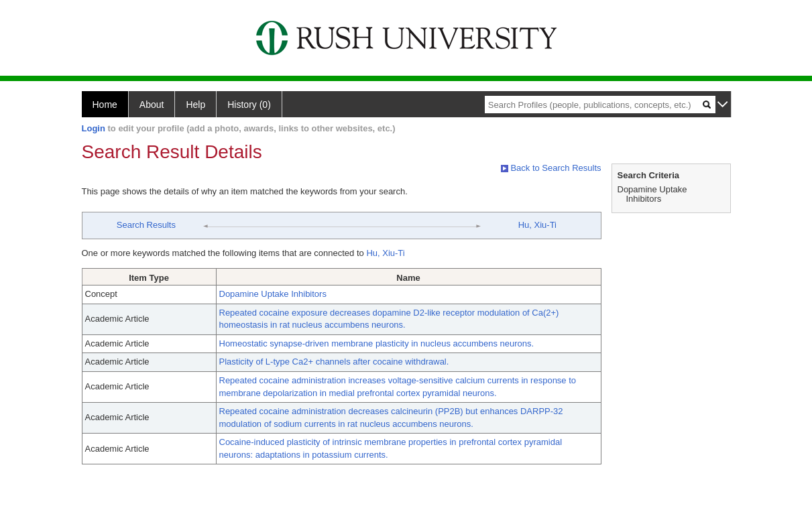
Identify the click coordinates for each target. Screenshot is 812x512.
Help (195, 105)
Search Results (146, 225)
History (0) (249, 105)
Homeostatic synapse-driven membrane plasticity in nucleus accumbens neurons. (377, 343)
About (152, 105)
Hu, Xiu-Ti (537, 225)
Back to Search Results (551, 168)
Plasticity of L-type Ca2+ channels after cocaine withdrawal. (334, 362)
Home (105, 105)
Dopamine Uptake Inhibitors (273, 294)
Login (94, 128)
